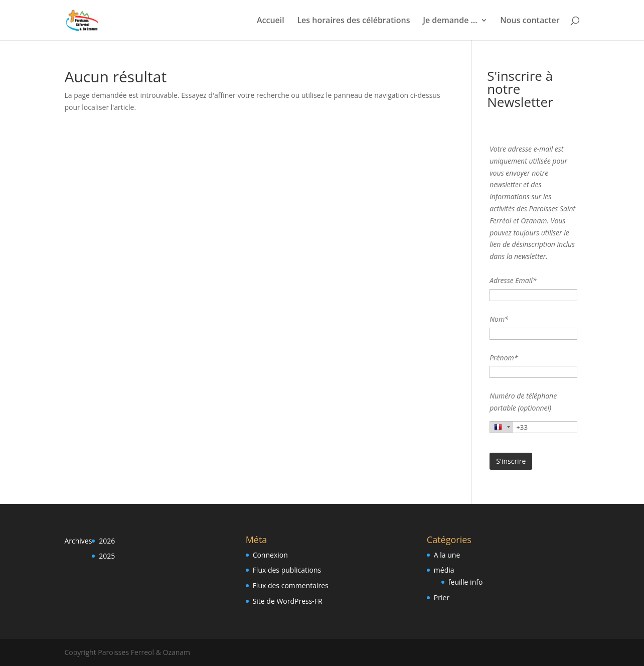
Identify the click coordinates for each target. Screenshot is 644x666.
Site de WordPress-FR (288, 601)
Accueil (271, 21)
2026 (107, 541)
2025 (107, 556)
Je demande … (450, 21)
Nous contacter (530, 21)
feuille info (466, 582)
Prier (442, 597)
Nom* (499, 319)
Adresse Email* (513, 280)
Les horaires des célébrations (353, 21)
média (444, 570)
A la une (447, 555)
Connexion (270, 555)
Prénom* (504, 358)
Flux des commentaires (291, 585)
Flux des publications (287, 570)
